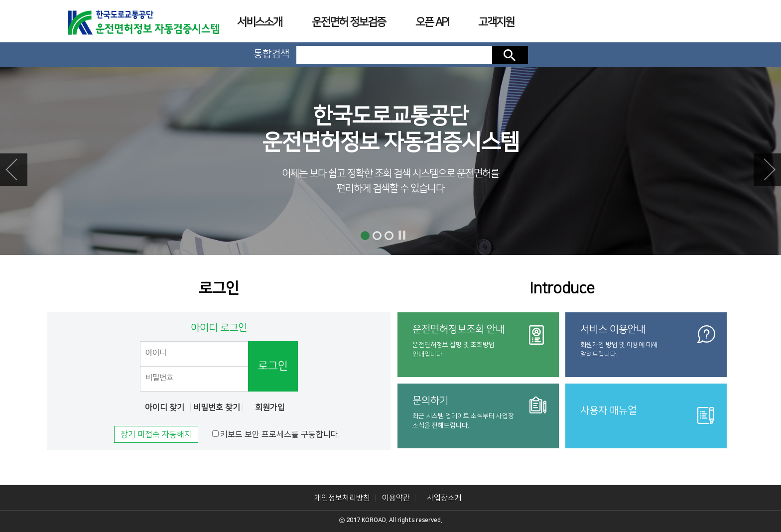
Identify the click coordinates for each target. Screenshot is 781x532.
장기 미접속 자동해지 (156, 434)
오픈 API (432, 22)
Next (767, 170)
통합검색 (271, 54)
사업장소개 (444, 498)
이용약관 (396, 498)
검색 (510, 55)
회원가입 (270, 407)
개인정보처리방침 (342, 498)
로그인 (273, 366)
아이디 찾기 (165, 407)
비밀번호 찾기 (217, 407)
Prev (14, 170)
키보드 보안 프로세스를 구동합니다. (280, 434)
